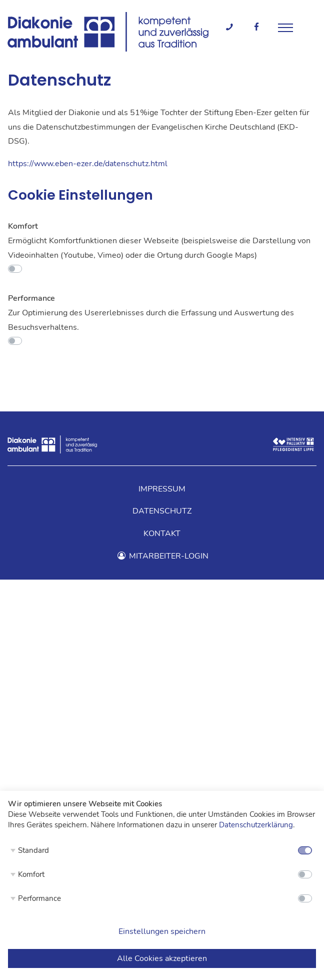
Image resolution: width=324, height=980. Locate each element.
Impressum (162, 489)
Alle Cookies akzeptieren (162, 958)
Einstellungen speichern (162, 931)
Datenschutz (162, 511)
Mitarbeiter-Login (162, 556)
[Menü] (285, 27)
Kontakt (162, 534)
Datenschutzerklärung (256, 825)
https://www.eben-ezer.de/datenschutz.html (88, 164)
